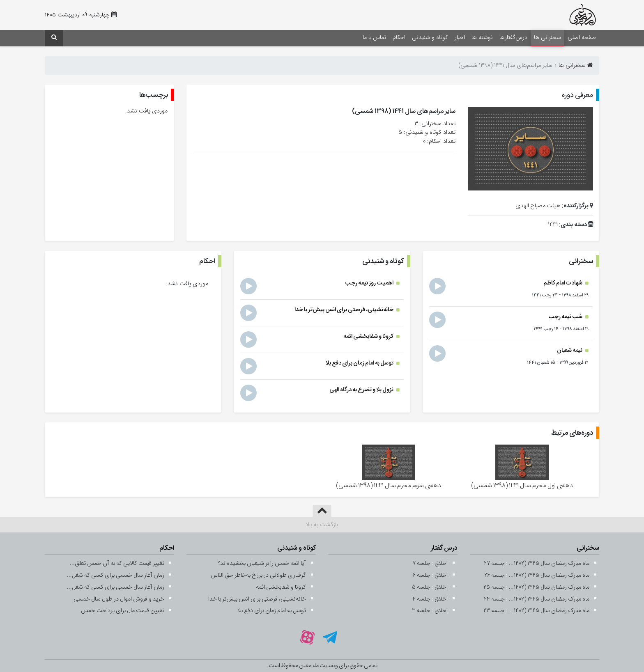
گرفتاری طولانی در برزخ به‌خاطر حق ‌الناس (258, 575)
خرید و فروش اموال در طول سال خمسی (119, 599)
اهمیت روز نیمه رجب (370, 283)
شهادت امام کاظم (563, 283)
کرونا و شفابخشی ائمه (369, 336)
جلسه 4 (421, 599)
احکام (399, 38)
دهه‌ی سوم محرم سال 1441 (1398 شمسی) (389, 485)
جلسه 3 (421, 611)
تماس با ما (374, 38)
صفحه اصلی (582, 38)
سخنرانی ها (547, 38)
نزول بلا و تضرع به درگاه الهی (362, 390)
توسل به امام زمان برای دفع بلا (360, 363)
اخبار (460, 38)
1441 (553, 225)
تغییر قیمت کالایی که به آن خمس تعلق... (117, 563)
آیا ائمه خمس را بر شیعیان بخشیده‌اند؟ (262, 563)
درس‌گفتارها (513, 38)
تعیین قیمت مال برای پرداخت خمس (123, 611)
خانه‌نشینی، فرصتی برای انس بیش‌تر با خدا (344, 310)
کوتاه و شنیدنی (430, 38)
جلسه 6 (422, 575)
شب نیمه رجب (566, 317)
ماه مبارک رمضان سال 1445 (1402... (549, 563)
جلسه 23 (494, 611)
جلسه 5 (421, 587)
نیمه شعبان (570, 350)
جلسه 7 (421, 563)
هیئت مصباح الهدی (538, 206)
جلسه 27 (494, 563)
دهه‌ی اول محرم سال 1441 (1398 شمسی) (522, 485)
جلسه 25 (494, 587)
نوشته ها (482, 38)
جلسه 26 (494, 575)
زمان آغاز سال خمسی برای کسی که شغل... (116, 575)
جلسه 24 (494, 599)
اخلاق (441, 563)
